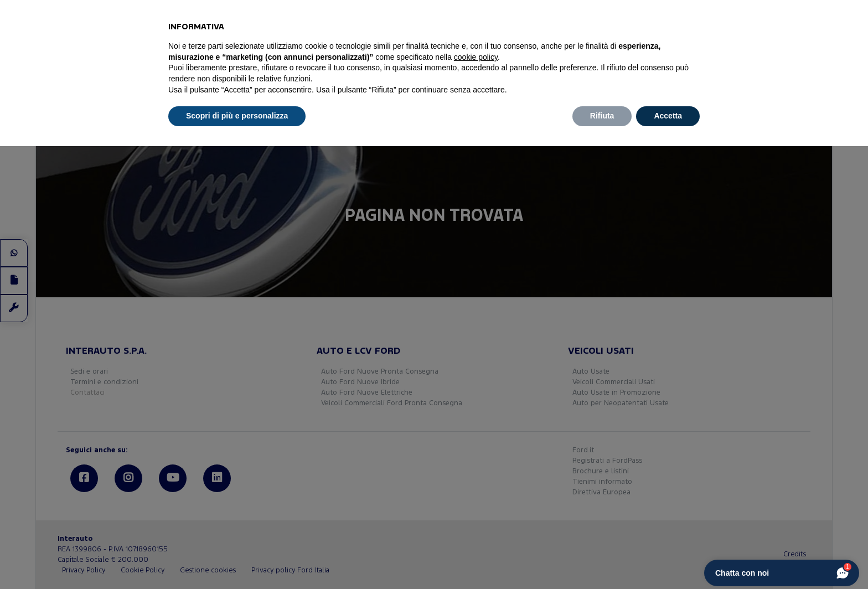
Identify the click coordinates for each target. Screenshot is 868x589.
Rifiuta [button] (602, 116)
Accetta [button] (668, 116)
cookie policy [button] (476, 57)
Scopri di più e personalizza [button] (237, 116)
